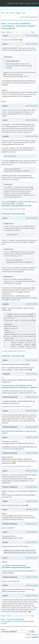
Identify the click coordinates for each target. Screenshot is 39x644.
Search (12, 13)
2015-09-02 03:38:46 (32, 427)
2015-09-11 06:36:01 (32, 585)
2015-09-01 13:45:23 (32, 411)
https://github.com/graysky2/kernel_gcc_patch (17, 206)
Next (33, 32)
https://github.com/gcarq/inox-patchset (14, 298)
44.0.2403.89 (13, 48)
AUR (33, 3)
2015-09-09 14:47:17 (32, 524)
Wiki (17, 3)
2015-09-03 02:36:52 (32, 453)
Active (27, 17)
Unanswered (34, 17)
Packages (11, 3)
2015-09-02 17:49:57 (32, 437)
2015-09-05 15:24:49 (32, 501)
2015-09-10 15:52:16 (32, 577)
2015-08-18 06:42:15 (32, 397)
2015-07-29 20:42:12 (32, 304)
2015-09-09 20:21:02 (32, 532)
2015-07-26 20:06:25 (32, 120)
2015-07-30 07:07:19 (32, 360)
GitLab (21, 3)
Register (18, 13)
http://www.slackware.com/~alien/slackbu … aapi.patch (19, 387)
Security (28, 3)
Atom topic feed (33, 634)
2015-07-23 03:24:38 (32, 36)
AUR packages (6, 214)
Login (24, 13)
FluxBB (35, 637)
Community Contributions (19, 24)
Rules (7, 13)
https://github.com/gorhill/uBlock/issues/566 (16, 567)
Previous (9, 32)
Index (3, 13)
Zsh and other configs (18, 214)
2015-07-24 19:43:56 (32, 106)
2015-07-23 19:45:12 (32, 44)
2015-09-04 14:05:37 (32, 487)
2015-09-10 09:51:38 (32, 542)
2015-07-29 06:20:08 (32, 136)
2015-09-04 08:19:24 (32, 471)
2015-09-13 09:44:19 (32, 596)
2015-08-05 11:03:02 (32, 374)
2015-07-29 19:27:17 (32, 218)
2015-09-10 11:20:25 (32, 558)
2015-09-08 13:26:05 (32, 510)
